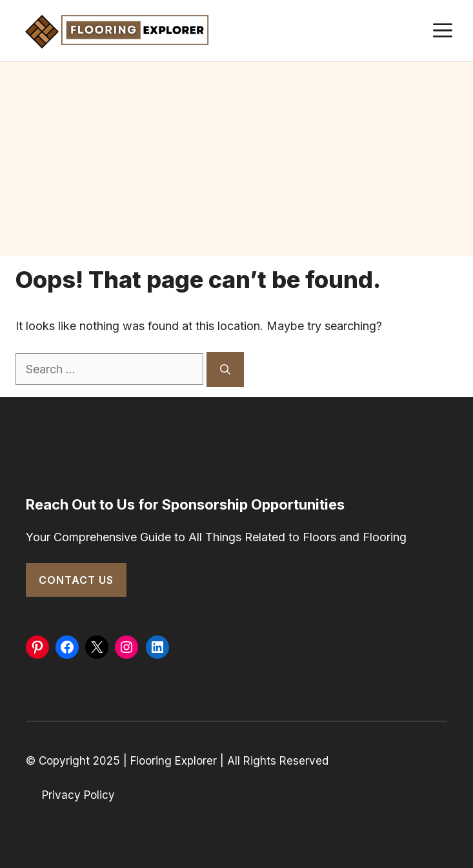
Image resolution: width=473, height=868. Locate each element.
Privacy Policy (78, 795)
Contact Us (76, 580)
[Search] (225, 369)
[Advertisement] (236, 159)
